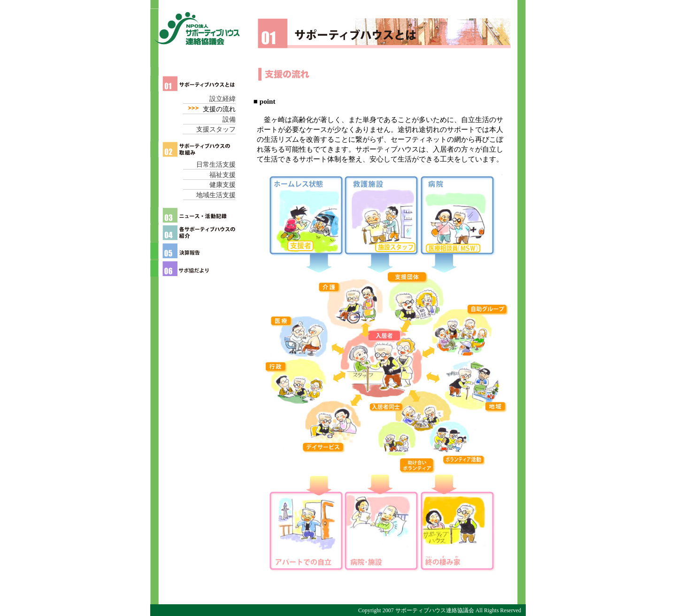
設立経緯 (223, 99)
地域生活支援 (216, 195)
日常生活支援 (216, 165)
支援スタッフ (216, 129)
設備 (229, 119)
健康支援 (223, 185)
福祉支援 (223, 175)
